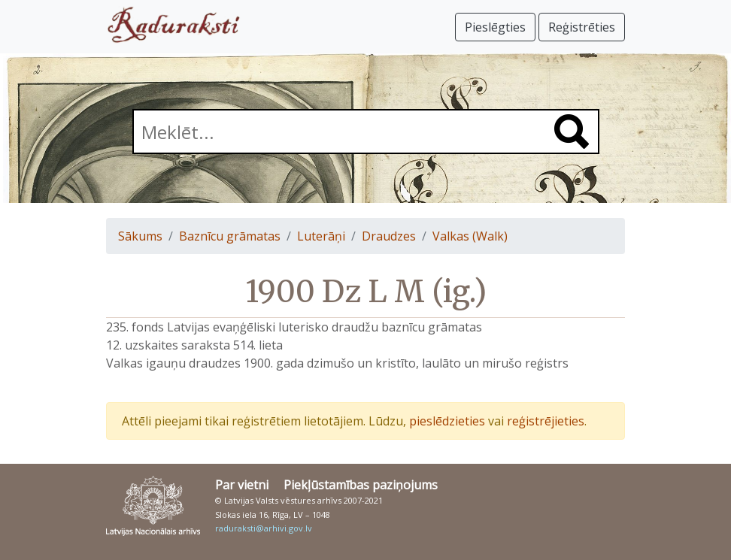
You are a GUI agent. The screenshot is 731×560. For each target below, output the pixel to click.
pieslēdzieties (447, 421)
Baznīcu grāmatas (230, 236)
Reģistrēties (582, 27)
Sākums (140, 236)
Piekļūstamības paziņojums (361, 485)
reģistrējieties (546, 421)
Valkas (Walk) (470, 236)
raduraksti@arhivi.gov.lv (264, 528)
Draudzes (389, 236)
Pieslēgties (495, 27)
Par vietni (242, 485)
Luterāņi (321, 236)
